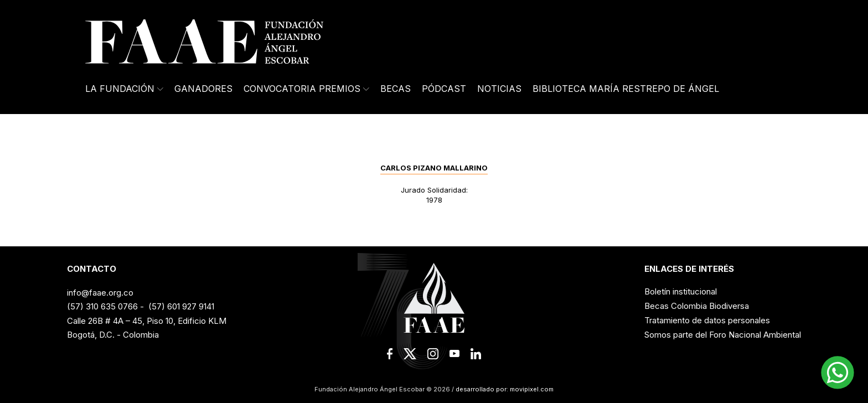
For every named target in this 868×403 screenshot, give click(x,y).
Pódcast (444, 89)
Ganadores (203, 89)
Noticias (499, 89)
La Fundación (124, 89)
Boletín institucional (681, 291)
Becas (396, 89)
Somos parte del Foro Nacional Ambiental (723, 335)
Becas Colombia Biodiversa (697, 306)
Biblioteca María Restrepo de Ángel (626, 89)
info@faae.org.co (100, 293)
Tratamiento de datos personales (707, 320)
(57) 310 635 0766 (102, 306)
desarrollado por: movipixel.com (504, 389)
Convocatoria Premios (306, 89)
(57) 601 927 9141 (181, 306)
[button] (838, 373)
